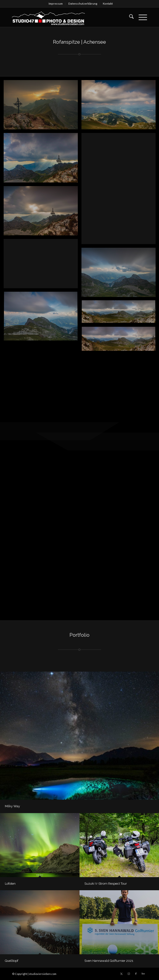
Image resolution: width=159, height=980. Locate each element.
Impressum (56, 4)
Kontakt (108, 4)
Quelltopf (12, 961)
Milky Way (12, 806)
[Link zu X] (121, 974)
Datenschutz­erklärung (83, 4)
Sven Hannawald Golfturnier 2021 (109, 961)
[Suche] (129, 17)
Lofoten (10, 884)
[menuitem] (56, 4)
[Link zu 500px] (143, 974)
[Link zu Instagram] (129, 974)
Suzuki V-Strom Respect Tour (106, 884)
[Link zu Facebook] (136, 974)
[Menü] (140, 17)
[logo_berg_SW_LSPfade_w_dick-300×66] (66, 17)
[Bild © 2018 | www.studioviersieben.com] (43, 107)
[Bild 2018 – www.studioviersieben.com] (43, 159)
